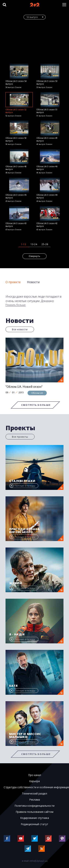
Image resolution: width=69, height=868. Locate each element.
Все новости (20, 329)
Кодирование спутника (35, 818)
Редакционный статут (34, 824)
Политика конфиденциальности (34, 806)
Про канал (35, 775)
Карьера (34, 781)
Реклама (35, 800)
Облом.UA (37, 393)
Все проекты (20, 437)
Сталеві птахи (22, 481)
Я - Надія (17, 634)
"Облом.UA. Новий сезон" (24, 387)
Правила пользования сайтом (34, 812)
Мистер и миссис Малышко (25, 735)
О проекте (13, 282)
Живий (16, 583)
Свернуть (35, 256)
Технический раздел (34, 794)
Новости (33, 282)
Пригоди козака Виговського (24, 531)
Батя (13, 686)
